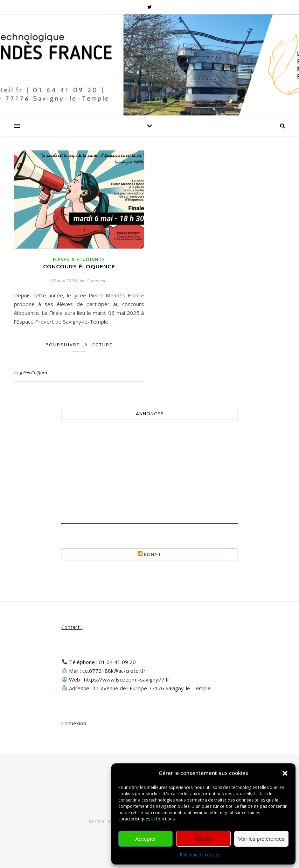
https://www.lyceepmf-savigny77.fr (127, 679)
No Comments (94, 281)
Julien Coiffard (34, 373)
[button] (285, 773)
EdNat (153, 554)
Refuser (204, 839)
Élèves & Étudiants (79, 259)
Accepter (145, 839)
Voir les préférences (261, 839)
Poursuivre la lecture (79, 345)
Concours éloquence (79, 266)
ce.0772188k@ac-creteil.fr (114, 671)
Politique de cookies (200, 855)
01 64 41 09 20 (117, 662)
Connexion (74, 723)
